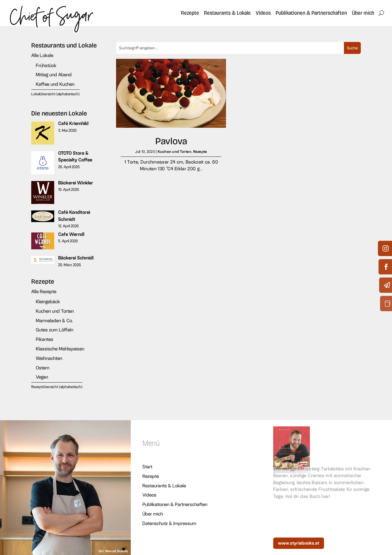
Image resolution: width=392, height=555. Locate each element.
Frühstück (46, 65)
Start (147, 467)
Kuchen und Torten (55, 311)
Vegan (42, 377)
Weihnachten (49, 358)
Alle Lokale (42, 55)
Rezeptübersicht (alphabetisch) (57, 387)
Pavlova (171, 141)
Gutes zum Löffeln (55, 330)
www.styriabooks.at (299, 543)
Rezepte (190, 13)
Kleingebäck (48, 302)
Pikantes (45, 339)
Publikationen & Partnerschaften (311, 13)
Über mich (363, 13)
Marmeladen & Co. (54, 321)
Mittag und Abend (54, 75)
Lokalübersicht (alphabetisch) (55, 94)
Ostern (43, 368)
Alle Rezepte (44, 291)
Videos (263, 13)
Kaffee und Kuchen (55, 84)
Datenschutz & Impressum (169, 523)
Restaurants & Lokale (227, 13)
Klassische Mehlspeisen (60, 349)
